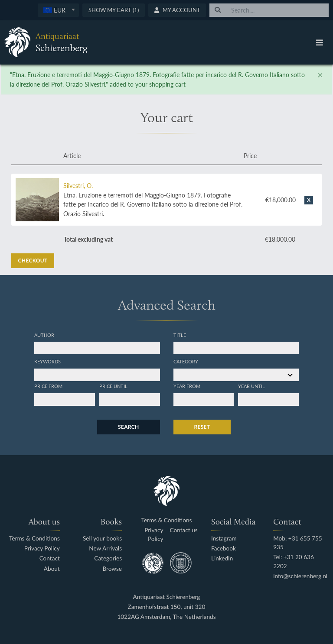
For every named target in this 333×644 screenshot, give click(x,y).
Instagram (224, 539)
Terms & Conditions (34, 539)
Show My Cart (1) (114, 10)
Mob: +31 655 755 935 (298, 543)
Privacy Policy (42, 549)
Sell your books (102, 539)
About (52, 569)
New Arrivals (105, 549)
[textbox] (58, 10)
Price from (48, 386)
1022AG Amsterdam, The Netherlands (166, 617)
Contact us (184, 530)
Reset (202, 427)
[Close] (320, 75)
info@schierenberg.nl (300, 576)
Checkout (33, 261)
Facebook (224, 549)
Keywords (47, 361)
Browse (112, 569)
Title (180, 335)
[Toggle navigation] (320, 42)
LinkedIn (222, 558)
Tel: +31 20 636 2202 (294, 561)
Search (128, 427)
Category (186, 361)
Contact (50, 558)
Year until (251, 386)
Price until (113, 386)
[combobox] (58, 10)
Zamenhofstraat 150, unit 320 (167, 607)
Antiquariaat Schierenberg (167, 597)
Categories (108, 558)
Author (44, 335)
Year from (187, 386)
